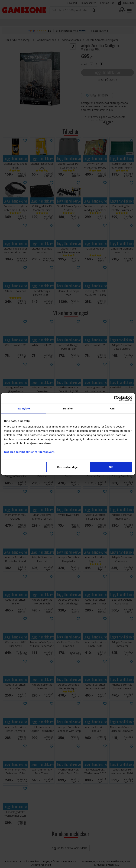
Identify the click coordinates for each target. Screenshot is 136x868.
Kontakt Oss (107, 3)
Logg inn (128, 3)
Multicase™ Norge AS (108, 865)
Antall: (85, 64)
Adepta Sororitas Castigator (102, 40)
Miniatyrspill (24, 40)
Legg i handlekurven (108, 72)
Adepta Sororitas (71, 40)
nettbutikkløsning (115, 861)
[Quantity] (96, 64)
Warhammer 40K (46, 40)
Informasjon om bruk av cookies (22, 861)
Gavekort (72, 3)
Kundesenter (89, 3)
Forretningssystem (92, 861)
